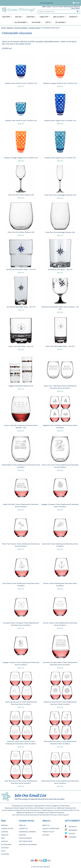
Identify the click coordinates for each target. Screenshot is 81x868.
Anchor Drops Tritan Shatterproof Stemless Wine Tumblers (60, 624)
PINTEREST (71, 837)
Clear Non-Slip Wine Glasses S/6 (21, 195)
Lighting (31, 17)
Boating (7, 17)
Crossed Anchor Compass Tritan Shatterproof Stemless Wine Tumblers (21, 624)
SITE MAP (46, 835)
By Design (61, 22)
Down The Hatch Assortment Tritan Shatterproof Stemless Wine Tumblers (21, 743)
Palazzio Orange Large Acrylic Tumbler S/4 (21, 158)
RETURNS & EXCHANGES (28, 845)
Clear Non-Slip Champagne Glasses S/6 (60, 195)
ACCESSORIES (6, 845)
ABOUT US (46, 825)
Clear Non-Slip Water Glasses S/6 (21, 232)
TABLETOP (5, 835)
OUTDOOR (5, 848)
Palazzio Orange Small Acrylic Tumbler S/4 (60, 83)
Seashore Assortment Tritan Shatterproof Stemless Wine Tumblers (60, 703)
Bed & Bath (60, 17)
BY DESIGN (5, 854)
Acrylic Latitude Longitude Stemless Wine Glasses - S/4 (21, 426)
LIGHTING (5, 832)
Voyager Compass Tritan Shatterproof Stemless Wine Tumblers (60, 505)
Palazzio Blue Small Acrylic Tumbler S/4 (21, 83)
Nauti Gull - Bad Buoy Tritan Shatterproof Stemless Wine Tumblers (60, 387)
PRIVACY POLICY (48, 832)
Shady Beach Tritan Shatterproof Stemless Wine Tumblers (21, 466)
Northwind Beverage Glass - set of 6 (21, 307)
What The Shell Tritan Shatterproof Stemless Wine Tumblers (21, 505)
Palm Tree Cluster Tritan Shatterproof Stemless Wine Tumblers (21, 545)
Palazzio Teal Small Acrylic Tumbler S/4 (21, 120)
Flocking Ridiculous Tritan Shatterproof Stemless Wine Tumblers (21, 703)
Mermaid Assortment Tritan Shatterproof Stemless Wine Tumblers (60, 743)
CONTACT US (23, 829)
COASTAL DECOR (7, 829)
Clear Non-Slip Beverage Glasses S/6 (60, 232)
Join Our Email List (46, 3)
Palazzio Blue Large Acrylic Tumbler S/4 (60, 120)
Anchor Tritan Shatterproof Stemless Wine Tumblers (60, 584)
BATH (3, 838)
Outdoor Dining (35, 28)
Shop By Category (21, 28)
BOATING (4, 825)
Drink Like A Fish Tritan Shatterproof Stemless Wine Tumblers (60, 466)
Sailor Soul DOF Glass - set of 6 (21, 346)
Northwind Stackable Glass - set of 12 (21, 269)
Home (3, 28)
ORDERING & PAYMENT (27, 832)
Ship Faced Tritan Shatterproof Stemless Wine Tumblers (21, 584)
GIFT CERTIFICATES (26, 841)
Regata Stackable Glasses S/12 (21, 386)
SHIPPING (22, 835)
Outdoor (37, 22)
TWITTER (70, 834)
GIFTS (3, 851)
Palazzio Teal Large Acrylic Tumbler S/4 (60, 158)
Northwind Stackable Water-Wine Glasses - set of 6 (60, 308)
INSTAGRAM (71, 830)
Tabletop (45, 17)
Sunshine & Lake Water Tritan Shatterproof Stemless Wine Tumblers (60, 664)
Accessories (21, 22)
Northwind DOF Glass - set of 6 (60, 269)
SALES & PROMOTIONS (51, 829)
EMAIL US (22, 825)
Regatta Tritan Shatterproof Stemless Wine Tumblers (60, 426)
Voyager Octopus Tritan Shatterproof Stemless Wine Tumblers (21, 664)
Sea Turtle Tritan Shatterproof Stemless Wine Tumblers (60, 545)
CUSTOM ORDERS (25, 838)
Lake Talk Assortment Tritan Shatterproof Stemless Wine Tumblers (21, 782)
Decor (19, 17)
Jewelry (74, 17)
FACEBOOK (71, 827)
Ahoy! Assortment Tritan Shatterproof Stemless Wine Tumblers (60, 782)
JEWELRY (4, 841)
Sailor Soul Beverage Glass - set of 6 (60, 346)
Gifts (49, 22)
